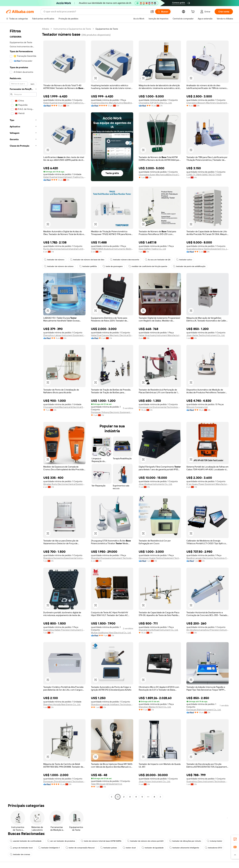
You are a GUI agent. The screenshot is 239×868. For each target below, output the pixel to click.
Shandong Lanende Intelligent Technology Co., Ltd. (112, 704)
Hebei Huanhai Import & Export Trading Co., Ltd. (64, 103)
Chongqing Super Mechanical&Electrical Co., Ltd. (160, 175)
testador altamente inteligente (184, 848)
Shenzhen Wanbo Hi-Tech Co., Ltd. (155, 707)
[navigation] (23, 413)
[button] (152, 12)
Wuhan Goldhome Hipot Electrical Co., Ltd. (111, 633)
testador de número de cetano (59, 266)
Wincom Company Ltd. (197, 407)
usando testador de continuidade (26, 841)
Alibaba (45, 29)
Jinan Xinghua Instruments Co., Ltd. (155, 484)
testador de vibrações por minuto (185, 841)
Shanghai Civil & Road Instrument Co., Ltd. (158, 630)
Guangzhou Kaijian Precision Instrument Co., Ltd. (64, 630)
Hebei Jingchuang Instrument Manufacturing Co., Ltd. (160, 335)
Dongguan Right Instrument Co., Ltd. (204, 710)
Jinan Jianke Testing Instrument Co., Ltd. (206, 335)
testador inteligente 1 (49, 848)
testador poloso (109, 848)
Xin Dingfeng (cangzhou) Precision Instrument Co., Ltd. (208, 630)
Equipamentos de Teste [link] (107, 29)
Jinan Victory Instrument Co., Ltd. (155, 781)
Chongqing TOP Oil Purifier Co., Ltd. (155, 103)
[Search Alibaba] (96, 12)
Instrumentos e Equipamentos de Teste (72, 29)
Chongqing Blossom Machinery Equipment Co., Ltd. (208, 103)
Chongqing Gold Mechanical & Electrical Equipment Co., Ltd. (64, 407)
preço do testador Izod (21, 848)
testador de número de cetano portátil (145, 841)
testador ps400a (88, 266)
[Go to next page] (160, 797)
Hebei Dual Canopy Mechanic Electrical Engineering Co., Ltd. (112, 335)
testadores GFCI (213, 848)
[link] (235, 839)
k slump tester (215, 841)
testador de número (54, 260)
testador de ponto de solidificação (189, 266)
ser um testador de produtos (61, 841)
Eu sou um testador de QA (158, 260)
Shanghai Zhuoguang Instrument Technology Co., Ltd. (112, 558)
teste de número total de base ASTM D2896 (101, 841)
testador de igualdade (153, 848)
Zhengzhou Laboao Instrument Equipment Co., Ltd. (64, 335)
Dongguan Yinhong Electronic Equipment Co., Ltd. (112, 412)
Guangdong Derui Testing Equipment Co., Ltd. (208, 249)
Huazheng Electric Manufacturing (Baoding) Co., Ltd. (112, 103)
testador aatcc (184, 260)
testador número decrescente (125, 260)
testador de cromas (20, 854)
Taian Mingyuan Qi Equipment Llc (107, 784)
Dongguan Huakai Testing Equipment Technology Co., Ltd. (160, 558)
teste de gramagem (113, 266)
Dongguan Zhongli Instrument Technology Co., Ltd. (64, 781)
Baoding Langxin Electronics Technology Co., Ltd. (208, 558)
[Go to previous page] (112, 797)
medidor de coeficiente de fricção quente (148, 266)
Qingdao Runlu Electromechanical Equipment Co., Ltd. (64, 484)
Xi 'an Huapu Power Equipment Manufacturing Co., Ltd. (208, 484)
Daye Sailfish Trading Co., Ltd (152, 249)
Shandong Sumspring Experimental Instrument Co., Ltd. (64, 558)
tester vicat (129, 848)
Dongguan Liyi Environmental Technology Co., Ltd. (160, 407)
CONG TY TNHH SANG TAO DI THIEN (204, 175)
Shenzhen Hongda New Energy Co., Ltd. (62, 704)
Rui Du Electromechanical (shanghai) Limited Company (64, 249)
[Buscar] (163, 12)
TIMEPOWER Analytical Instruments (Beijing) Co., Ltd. (112, 249)
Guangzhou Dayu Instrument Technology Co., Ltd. (208, 781)
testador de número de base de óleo (87, 260)
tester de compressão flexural (80, 848)
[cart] (193, 12)
